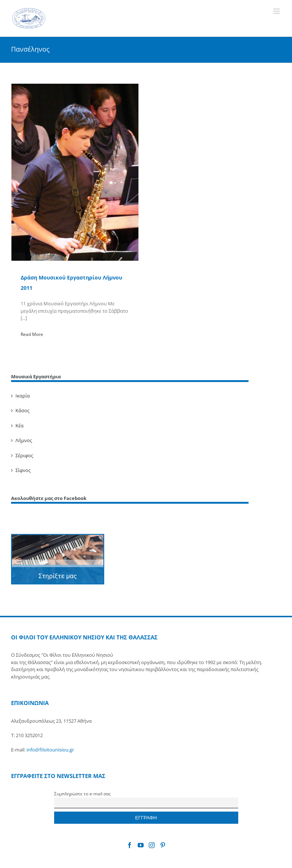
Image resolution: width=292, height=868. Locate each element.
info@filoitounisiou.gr (50, 750)
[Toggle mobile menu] (277, 11)
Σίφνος (23, 470)
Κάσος (22, 410)
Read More (32, 334)
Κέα (20, 426)
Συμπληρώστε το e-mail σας (82, 794)
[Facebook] (130, 845)
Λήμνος (24, 440)
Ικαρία (23, 396)
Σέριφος (24, 455)
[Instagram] (152, 845)
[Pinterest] (163, 845)
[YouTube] (141, 845)
